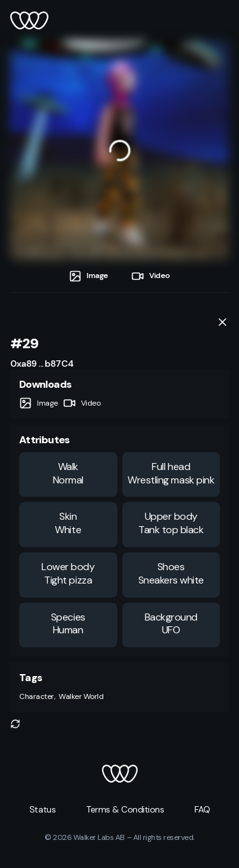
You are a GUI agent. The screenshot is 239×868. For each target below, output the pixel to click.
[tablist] (119, 276)
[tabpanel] (119, 150)
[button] (15, 724)
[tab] (89, 276)
